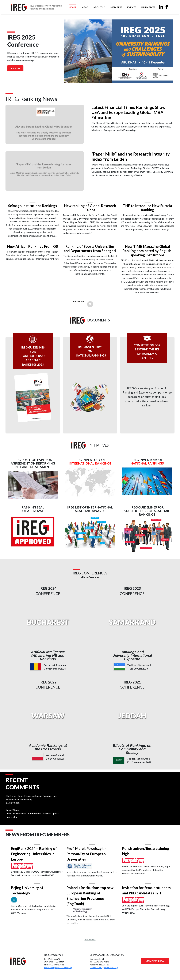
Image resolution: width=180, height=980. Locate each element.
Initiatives (148, 7)
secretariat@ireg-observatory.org (59, 971)
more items (79, 301)
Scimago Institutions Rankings (33, 205)
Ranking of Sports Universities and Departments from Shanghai (90, 248)
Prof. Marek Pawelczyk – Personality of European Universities (87, 856)
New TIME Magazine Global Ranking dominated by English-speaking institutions (147, 250)
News (85, 7)
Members (116, 7)
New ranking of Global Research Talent (90, 207)
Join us (15, 68)
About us (99, 7)
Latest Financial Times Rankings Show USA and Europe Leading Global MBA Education (129, 113)
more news (90, 942)
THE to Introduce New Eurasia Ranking (147, 207)
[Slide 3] (95, 79)
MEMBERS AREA (154, 964)
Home (73, 7)
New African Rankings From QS (33, 246)
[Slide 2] (90, 79)
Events (132, 7)
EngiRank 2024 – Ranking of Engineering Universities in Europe (35, 856)
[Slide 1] (85, 79)
